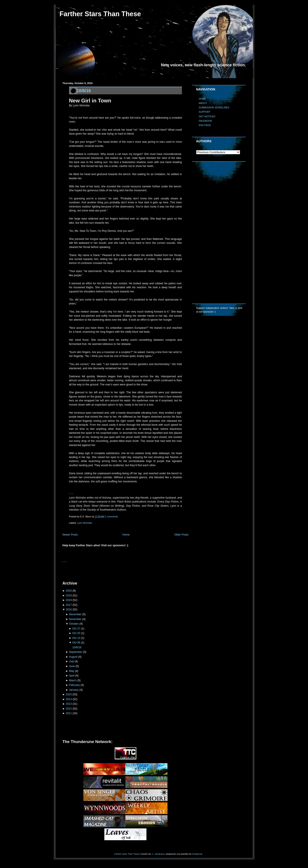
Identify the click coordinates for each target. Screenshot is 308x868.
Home (126, 535)
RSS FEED (205, 125)
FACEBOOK (206, 121)
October (74, 624)
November (75, 619)
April (72, 676)
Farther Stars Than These (100, 14)
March (73, 680)
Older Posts (181, 535)
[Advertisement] (114, 570)
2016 (69, 610)
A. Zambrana (158, 854)
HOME (202, 99)
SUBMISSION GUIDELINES (214, 107)
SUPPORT (205, 112)
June (72, 666)
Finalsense (197, 854)
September (76, 652)
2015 (69, 694)
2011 (69, 713)
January (74, 690)
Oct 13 (76, 638)
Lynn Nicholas (85, 523)
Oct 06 (76, 643)
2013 (69, 704)
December (75, 614)
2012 (69, 709)
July (71, 661)
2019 (69, 596)
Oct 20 (76, 633)
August (73, 657)
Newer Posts (70, 535)
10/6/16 (84, 91)
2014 (69, 699)
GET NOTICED (207, 116)
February (74, 685)
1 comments (111, 517)
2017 (69, 605)
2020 (69, 591)
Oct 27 (76, 629)
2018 (69, 600)
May (72, 671)
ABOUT (203, 103)
